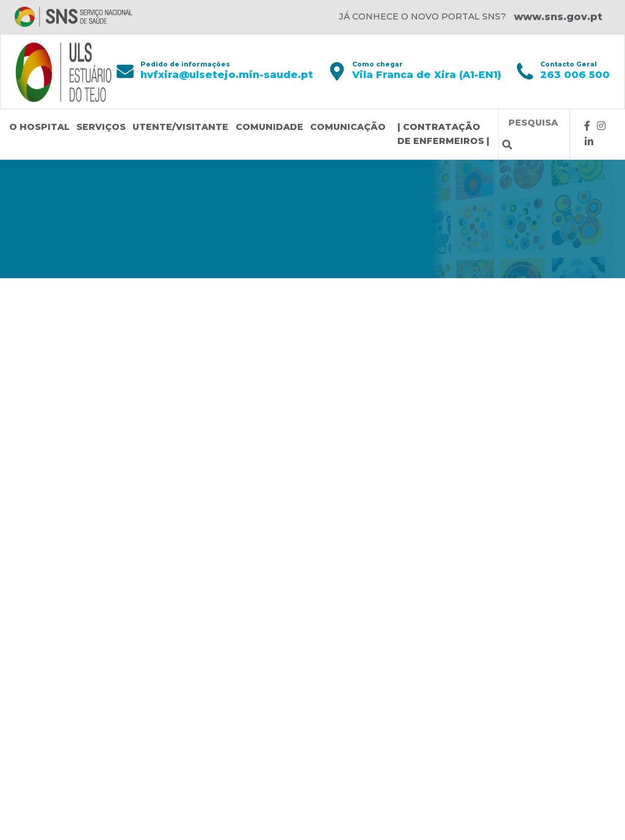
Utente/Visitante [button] (180, 127)
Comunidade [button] (269, 127)
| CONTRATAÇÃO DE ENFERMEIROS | (443, 134)
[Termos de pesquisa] (534, 123)
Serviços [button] (101, 127)
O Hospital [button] (39, 127)
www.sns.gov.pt (558, 17)
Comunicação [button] (348, 127)
